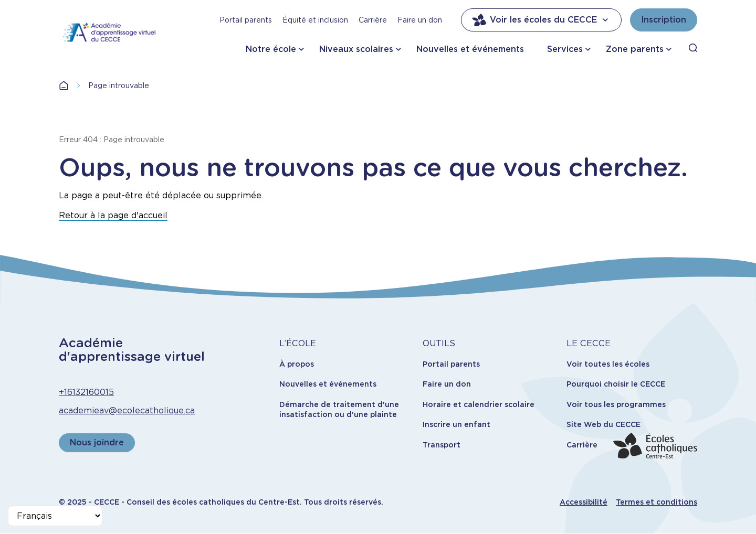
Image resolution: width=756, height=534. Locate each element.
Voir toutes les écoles (608, 364)
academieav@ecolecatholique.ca (127, 410)
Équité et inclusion (315, 20)
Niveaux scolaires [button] (356, 49)
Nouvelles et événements (470, 49)
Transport (442, 445)
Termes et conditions (657, 502)
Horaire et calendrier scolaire (479, 404)
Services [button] (565, 49)
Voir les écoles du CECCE (541, 20)
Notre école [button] (271, 49)
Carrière (373, 20)
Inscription (664, 20)
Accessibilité (584, 502)
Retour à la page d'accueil (113, 215)
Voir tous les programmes (616, 404)
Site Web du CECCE (603, 424)
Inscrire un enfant (456, 424)
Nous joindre (97, 442)
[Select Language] (55, 516)
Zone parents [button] (635, 49)
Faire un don (420, 20)
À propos (297, 364)
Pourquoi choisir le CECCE (616, 384)
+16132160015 (86, 392)
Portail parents (246, 20)
